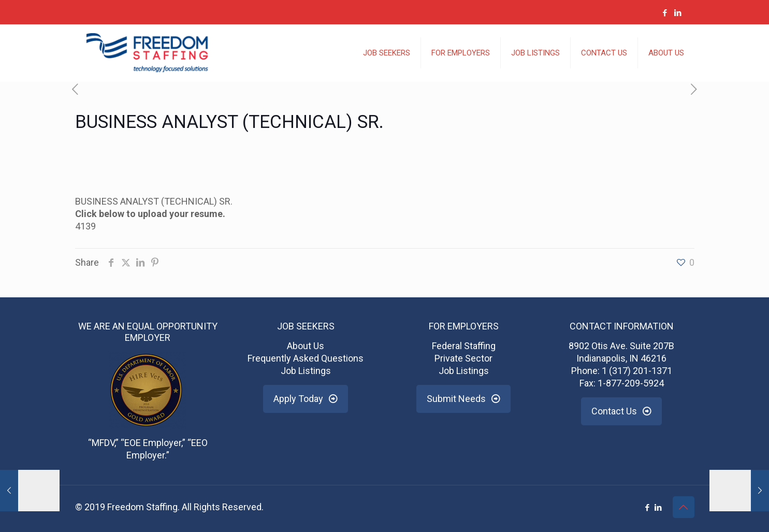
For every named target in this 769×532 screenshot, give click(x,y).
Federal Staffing (464, 346)
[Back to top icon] (684, 507)
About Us (306, 346)
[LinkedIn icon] (678, 13)
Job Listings (306, 371)
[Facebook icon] (665, 13)
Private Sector (463, 358)
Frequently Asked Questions (306, 358)
